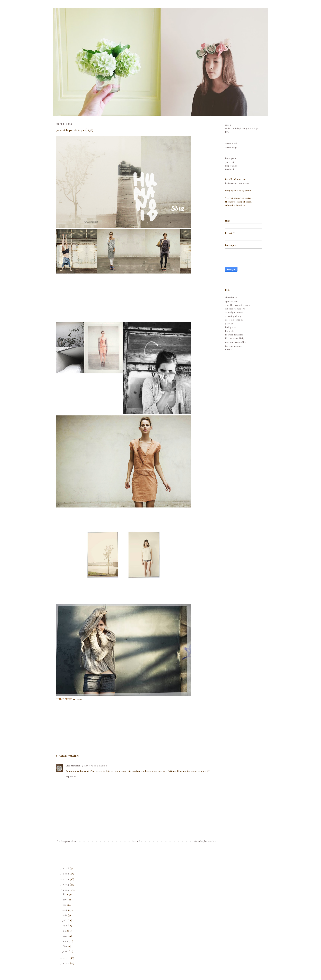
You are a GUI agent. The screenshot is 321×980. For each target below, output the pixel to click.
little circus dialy (235, 338)
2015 (66, 874)
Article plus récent (67, 841)
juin (65, 926)
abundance (231, 297)
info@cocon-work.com (237, 183)
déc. (65, 894)
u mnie (229, 350)
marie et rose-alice (236, 342)
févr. (65, 946)
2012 (66, 890)
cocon (228, 125)
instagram (231, 158)
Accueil (136, 841)
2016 (66, 868)
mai (65, 931)
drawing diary (233, 316)
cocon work (231, 143)
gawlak (229, 324)
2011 (66, 958)
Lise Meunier (73, 766)
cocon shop (231, 147)
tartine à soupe (233, 346)
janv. (66, 951)
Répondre (71, 776)
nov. (65, 900)
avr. (65, 936)
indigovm (230, 327)
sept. (65, 910)
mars (66, 941)
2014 (66, 879)
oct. (65, 905)
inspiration (231, 166)
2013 (66, 884)
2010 (66, 963)
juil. (65, 920)
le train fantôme (234, 335)
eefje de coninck (234, 320)
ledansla (230, 331)
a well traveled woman (238, 305)
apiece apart (232, 301)
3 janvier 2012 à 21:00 (94, 766)
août (65, 915)
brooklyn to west (234, 312)
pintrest (229, 162)
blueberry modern (235, 309)
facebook (230, 169)
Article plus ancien (205, 841)
